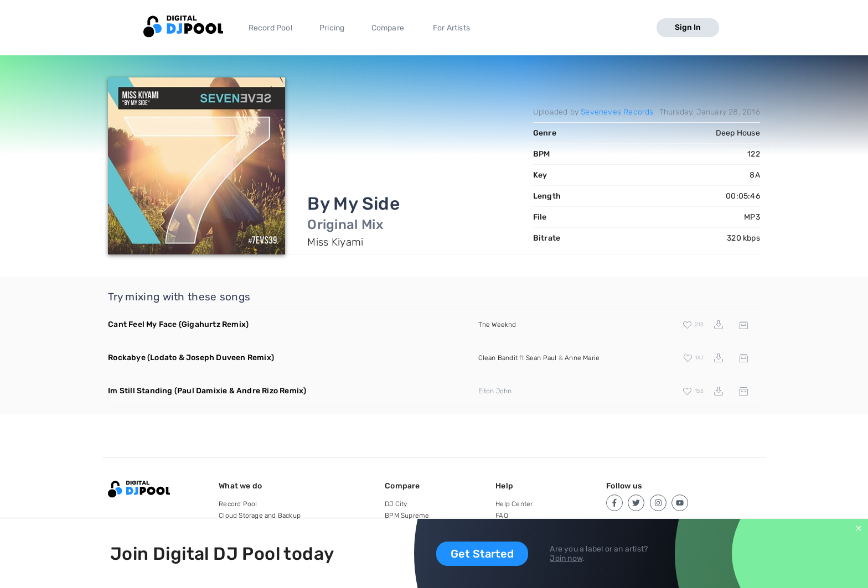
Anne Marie (582, 358)
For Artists (451, 28)
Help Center (514, 504)
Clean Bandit (498, 358)
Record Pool (270, 28)
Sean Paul (541, 358)
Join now (566, 558)
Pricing (332, 28)
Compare (388, 28)
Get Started (482, 554)
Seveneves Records (617, 112)
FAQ (502, 516)
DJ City (396, 504)
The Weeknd (497, 325)
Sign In (688, 27)
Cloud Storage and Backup (260, 516)
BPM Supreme (407, 516)
